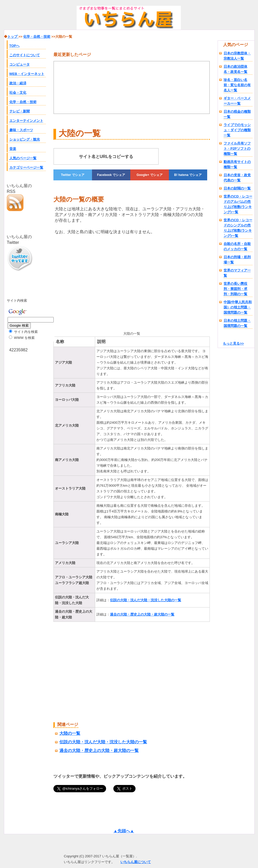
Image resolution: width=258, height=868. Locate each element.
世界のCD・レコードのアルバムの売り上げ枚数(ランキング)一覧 (238, 204)
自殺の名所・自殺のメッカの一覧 (237, 246)
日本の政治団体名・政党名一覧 (235, 69)
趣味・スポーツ (21, 130)
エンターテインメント (26, 121)
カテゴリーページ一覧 (26, 167)
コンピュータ (20, 64)
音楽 (13, 149)
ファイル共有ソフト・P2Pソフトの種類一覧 (237, 148)
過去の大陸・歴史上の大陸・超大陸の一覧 (142, 614)
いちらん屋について (136, 862)
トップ (13, 37)
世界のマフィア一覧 (237, 273)
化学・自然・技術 (23, 102)
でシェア (73, 175)
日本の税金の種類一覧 (237, 114)
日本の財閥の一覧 (237, 188)
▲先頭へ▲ (124, 831)
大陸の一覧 (70, 733)
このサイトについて (25, 55)
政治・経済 (18, 83)
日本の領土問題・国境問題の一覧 (237, 323)
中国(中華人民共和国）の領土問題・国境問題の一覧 (238, 307)
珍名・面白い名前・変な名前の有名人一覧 (237, 85)
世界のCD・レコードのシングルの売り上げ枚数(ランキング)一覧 (238, 228)
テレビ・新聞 (20, 111)
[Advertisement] (82, 282)
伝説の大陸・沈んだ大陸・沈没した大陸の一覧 (146, 600)
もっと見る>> (233, 343)
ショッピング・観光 (25, 139)
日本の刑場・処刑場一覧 (237, 260)
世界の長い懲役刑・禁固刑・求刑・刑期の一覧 (235, 289)
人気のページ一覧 (23, 158)
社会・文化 (18, 93)
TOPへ (15, 46)
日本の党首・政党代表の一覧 (237, 178)
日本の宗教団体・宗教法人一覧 (237, 56)
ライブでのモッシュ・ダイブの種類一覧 (237, 130)
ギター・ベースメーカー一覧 (237, 101)
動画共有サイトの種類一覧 (237, 164)
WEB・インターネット (27, 74)
